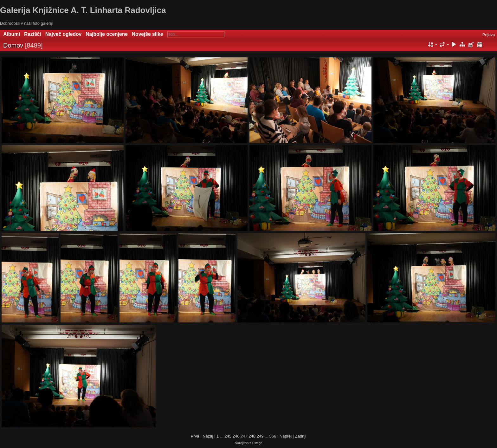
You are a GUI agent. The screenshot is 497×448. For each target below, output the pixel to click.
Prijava (489, 35)
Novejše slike (148, 34)
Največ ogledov (63, 34)
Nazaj (208, 436)
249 (260, 436)
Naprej (286, 436)
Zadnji (301, 436)
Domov (13, 45)
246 (236, 436)
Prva (195, 436)
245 (228, 436)
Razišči (33, 34)
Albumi (12, 34)
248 (252, 436)
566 (273, 436)
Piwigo (257, 443)
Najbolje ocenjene (107, 34)
